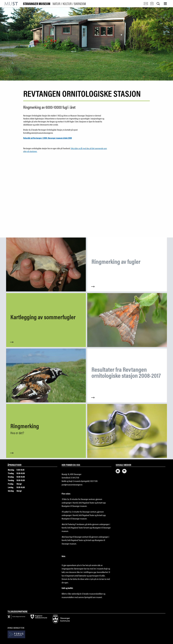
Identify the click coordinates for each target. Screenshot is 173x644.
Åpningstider (14, 465)
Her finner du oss (71, 465)
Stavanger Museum (54, 4)
